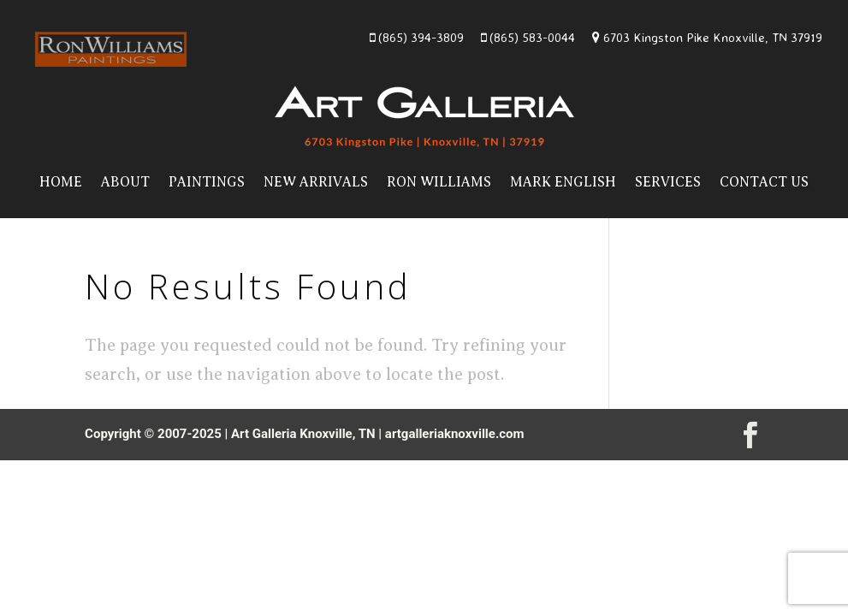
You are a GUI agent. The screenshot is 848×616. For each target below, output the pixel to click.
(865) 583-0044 (528, 37)
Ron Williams (439, 182)
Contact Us (764, 182)
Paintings (207, 182)
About (125, 182)
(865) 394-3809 (417, 37)
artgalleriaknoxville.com (455, 434)
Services (668, 182)
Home (61, 182)
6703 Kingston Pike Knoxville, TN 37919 (707, 37)
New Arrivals (316, 182)
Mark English (563, 182)
